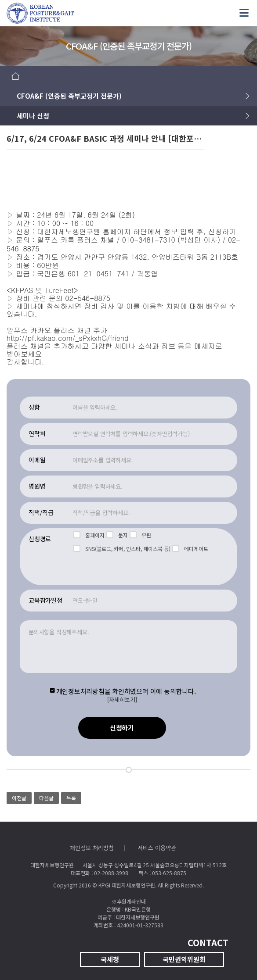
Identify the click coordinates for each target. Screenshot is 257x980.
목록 (71, 798)
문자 (117, 535)
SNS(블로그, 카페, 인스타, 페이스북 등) (122, 549)
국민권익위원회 (184, 959)
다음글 (46, 798)
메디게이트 (190, 549)
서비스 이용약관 (157, 848)
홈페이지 (89, 535)
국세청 (110, 959)
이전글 (19, 798)
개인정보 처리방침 (92, 848)
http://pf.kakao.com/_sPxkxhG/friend (68, 338)
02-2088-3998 (111, 873)
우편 (140, 535)
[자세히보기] (122, 700)
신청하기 (122, 728)
